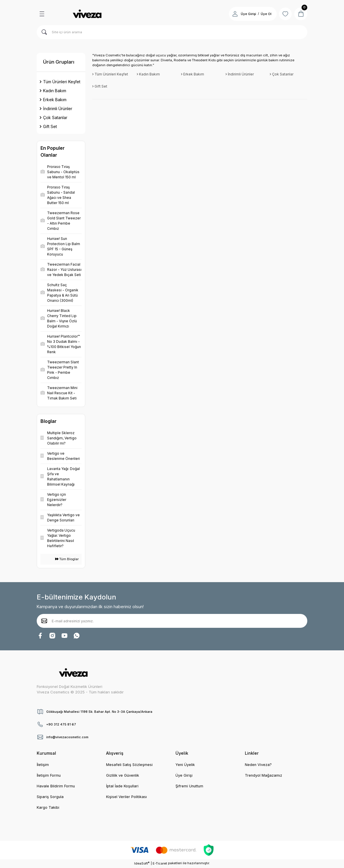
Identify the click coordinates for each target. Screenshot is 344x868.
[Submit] (44, 621)
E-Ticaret (160, 864)
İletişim (43, 765)
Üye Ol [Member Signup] (264, 14)
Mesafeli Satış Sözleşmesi (130, 765)
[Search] (172, 32)
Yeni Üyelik (185, 765)
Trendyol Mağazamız (264, 776)
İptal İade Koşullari (123, 786)
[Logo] (87, 14)
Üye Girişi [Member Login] (246, 14)
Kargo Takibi (48, 808)
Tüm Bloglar (67, 559)
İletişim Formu (49, 776)
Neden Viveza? (259, 765)
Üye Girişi (184, 776)
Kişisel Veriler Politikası (127, 797)
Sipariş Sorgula (51, 797)
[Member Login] (233, 14)
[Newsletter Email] (172, 621)
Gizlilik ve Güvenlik (123, 776)
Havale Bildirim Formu (56, 786)
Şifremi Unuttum (190, 786)
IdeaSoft (142, 864)
